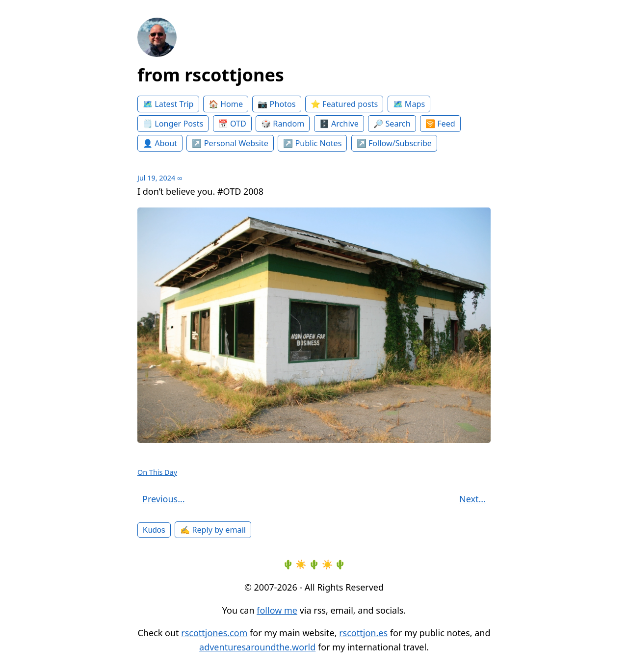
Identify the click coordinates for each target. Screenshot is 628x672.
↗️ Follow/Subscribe (394, 143)
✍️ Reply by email (213, 530)
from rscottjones (211, 75)
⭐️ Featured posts (344, 104)
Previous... (164, 499)
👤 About (160, 143)
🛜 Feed (440, 124)
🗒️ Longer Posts (173, 124)
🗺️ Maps (409, 104)
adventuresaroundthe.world (257, 647)
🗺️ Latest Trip (168, 104)
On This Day (157, 472)
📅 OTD (232, 124)
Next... (472, 499)
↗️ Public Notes (312, 143)
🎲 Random (283, 124)
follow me (277, 610)
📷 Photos (276, 104)
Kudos (154, 530)
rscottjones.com (214, 633)
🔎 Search (392, 124)
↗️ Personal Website (230, 143)
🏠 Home (226, 104)
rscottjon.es (363, 633)
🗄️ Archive (339, 124)
